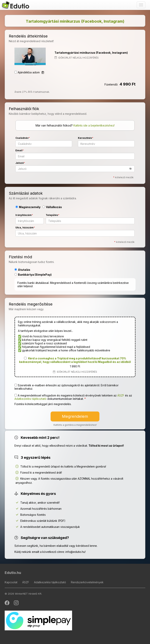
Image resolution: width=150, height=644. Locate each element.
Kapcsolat (11, 582)
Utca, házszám (25, 228)
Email (19, 150)
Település (52, 215)
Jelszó (20, 163)
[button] (132, 169)
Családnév (22, 138)
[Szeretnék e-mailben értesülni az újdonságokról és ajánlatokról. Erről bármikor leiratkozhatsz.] (16, 385)
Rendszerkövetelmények (87, 582)
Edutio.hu (13, 573)
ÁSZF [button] (121, 395)
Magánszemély (28, 207)
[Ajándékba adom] (16, 72)
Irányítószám (24, 215)
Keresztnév (85, 138)
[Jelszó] (75, 169)
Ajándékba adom (31, 72)
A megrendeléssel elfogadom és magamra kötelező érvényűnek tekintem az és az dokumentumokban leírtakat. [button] (73, 397)
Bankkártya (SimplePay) (33, 275)
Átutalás (22, 270)
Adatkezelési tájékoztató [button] (30, 399)
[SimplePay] (38, 620)
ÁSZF (26, 582)
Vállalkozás (52, 207)
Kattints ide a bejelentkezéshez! (94, 125)
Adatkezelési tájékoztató (50, 582)
